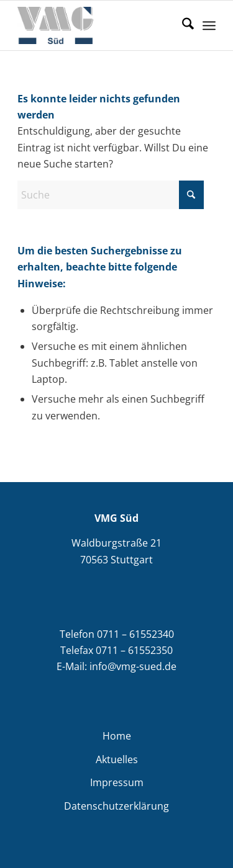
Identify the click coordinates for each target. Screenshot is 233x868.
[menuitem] (182, 25)
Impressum (117, 782)
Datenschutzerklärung (116, 806)
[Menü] (209, 25)
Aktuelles (117, 759)
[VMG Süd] (97, 25)
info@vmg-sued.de (133, 666)
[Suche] (182, 25)
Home (117, 736)
